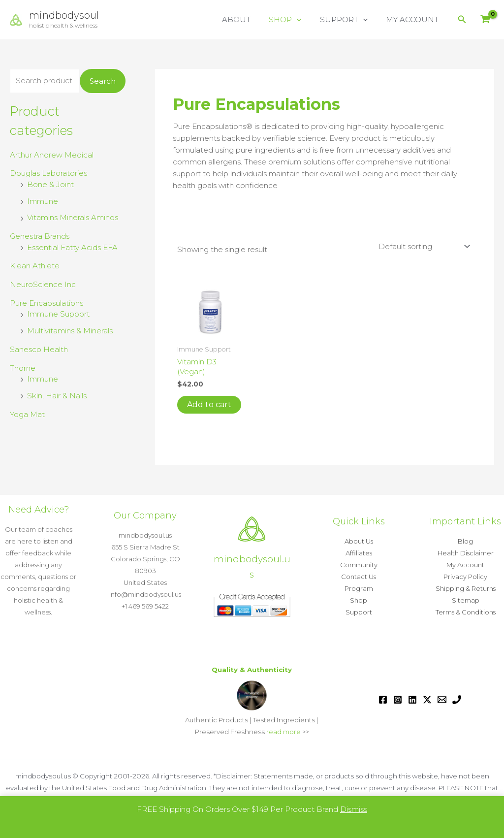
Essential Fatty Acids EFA (72, 247)
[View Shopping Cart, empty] (485, 20)
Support (359, 612)
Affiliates (359, 553)
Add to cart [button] (209, 404)
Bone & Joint (50, 184)
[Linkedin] (412, 700)
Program (359, 588)
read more (283, 732)
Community (359, 565)
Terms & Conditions (466, 612)
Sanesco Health (39, 349)
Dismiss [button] (354, 809)
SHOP (294, 20)
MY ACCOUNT (414, 19)
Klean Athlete (35, 266)
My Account (465, 565)
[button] (306, 20)
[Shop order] (424, 247)
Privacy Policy (465, 577)
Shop (359, 600)
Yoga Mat (27, 414)
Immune (43, 201)
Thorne (23, 368)
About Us (359, 541)
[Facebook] (383, 700)
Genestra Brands (40, 236)
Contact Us (359, 577)
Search (103, 81)
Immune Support (58, 314)
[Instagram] (398, 700)
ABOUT (249, 19)
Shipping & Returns (466, 588)
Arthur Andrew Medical (52, 155)
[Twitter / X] (427, 700)
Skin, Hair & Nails (57, 396)
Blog (465, 541)
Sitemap (466, 600)
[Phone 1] (457, 700)
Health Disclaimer (466, 553)
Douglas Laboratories (48, 173)
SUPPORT (349, 20)
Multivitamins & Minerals (70, 331)
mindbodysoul (64, 15)
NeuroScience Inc (43, 284)
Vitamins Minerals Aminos (73, 217)
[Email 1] (442, 700)
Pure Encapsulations (47, 303)
